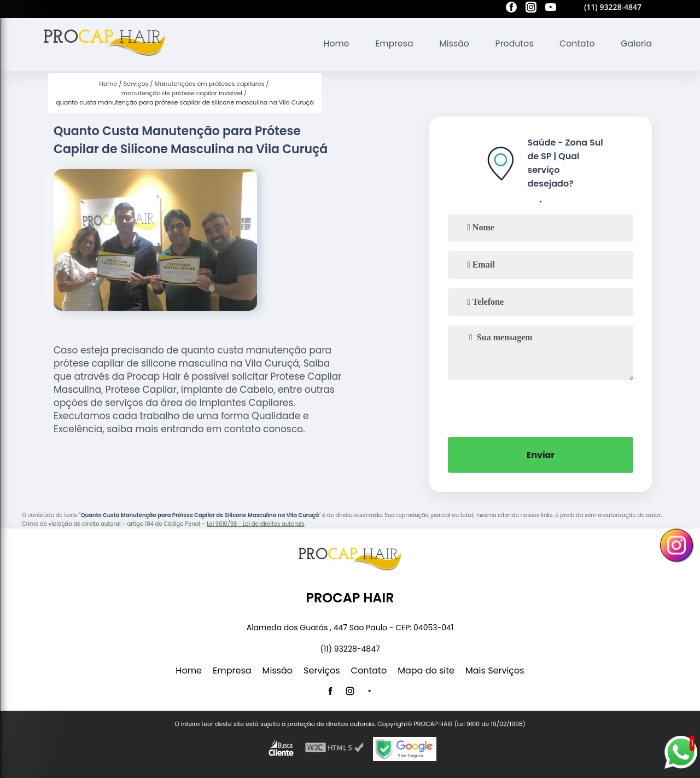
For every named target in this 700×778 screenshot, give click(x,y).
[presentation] (541, 408)
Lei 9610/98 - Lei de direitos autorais (255, 524)
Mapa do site (426, 670)
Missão (451, 43)
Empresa (391, 43)
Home (332, 43)
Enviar (541, 455)
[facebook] (511, 9)
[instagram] (531, 9)
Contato (576, 43)
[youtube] (551, 9)
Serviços (322, 670)
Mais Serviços (495, 670)
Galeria (636, 43)
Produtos (513, 43)
